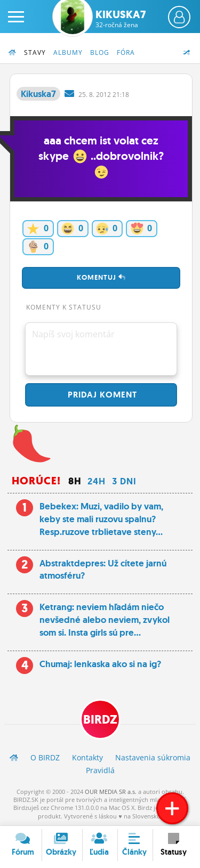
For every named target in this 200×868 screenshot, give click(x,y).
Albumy (68, 52)
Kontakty (87, 757)
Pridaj (101, 395)
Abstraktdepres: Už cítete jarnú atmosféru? (103, 570)
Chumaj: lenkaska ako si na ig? (100, 664)
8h (75, 481)
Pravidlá (100, 770)
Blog (100, 52)
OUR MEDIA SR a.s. (111, 792)
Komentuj (101, 277)
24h (97, 481)
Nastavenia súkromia (153, 757)
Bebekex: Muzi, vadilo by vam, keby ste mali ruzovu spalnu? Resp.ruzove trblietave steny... (101, 519)
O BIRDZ (45, 757)
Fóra (126, 52)
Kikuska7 (121, 19)
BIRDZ (100, 720)
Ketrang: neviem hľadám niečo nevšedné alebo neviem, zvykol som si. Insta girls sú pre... (105, 620)
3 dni (124, 481)
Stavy (35, 52)
